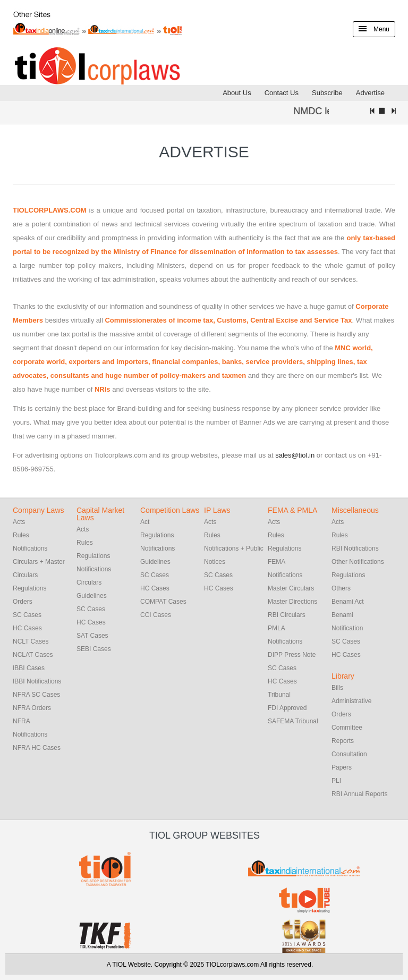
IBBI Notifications (37, 681)
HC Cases (27, 628)
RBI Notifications (355, 548)
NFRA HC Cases (37, 748)
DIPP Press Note (292, 655)
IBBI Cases (29, 668)
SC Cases (27, 615)
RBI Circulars (287, 615)
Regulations (29, 588)
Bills (337, 688)
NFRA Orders (32, 708)
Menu (374, 29)
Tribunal (279, 695)
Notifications (30, 548)
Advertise (370, 93)
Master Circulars (291, 588)
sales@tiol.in (295, 455)
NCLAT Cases (33, 655)
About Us (237, 93)
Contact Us (282, 93)
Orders (23, 602)
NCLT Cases (31, 641)
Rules (21, 535)
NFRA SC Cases (36, 695)
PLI (336, 781)
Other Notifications (358, 562)
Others (341, 588)
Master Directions (292, 602)
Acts (19, 522)
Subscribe (327, 93)
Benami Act (348, 602)
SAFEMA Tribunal (293, 721)
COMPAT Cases (163, 602)
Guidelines (92, 596)
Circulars (89, 582)
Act (145, 522)
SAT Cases (92, 636)
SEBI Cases (94, 649)
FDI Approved (287, 708)
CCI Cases (156, 615)
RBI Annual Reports (359, 794)
